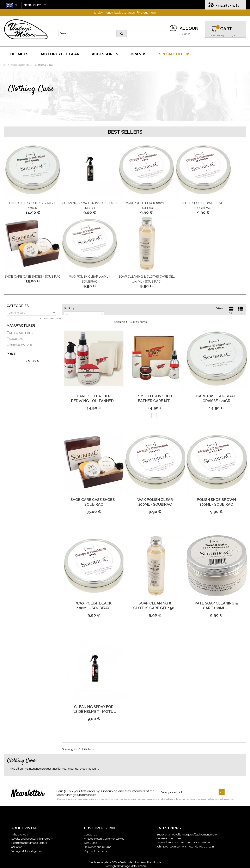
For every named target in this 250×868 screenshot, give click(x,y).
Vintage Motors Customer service (104, 839)
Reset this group (52, 319)
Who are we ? (20, 835)
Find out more (146, 13)
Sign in (186, 34)
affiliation (17, 847)
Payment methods (95, 851)
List (240, 310)
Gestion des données (132, 862)
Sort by (69, 308)
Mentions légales (99, 862)
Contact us (90, 835)
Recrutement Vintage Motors (29, 843)
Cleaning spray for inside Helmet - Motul (94, 709)
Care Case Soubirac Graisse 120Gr (216, 398)
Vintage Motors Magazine (27, 851)
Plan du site (154, 862)
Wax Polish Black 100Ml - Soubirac (94, 606)
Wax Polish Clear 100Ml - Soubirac (155, 502)
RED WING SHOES (21, 333)
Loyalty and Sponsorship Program (32, 839)
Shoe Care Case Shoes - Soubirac (33, 277)
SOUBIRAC (16, 339)
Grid (231, 310)
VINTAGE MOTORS (21, 345)
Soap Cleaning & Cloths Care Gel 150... (155, 606)
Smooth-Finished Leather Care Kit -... (155, 398)
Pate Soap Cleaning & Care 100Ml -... (216, 606)
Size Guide (90, 843)
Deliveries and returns (97, 847)
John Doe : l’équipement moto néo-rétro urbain (185, 847)
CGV (115, 862)
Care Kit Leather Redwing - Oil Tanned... (94, 398)
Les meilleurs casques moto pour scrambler (184, 842)
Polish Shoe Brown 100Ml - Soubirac (216, 502)
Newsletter (28, 794)
